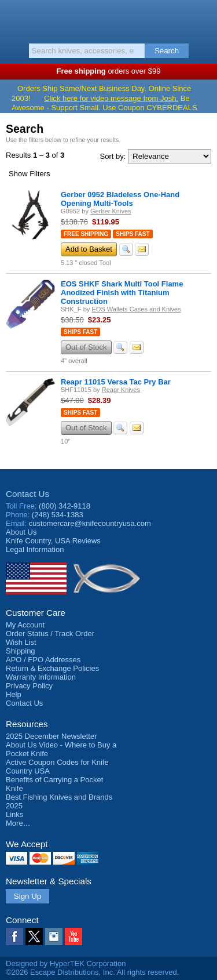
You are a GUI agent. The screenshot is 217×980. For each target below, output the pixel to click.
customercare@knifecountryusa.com (90, 523)
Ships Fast (133, 234)
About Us (21, 532)
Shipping (21, 651)
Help (14, 694)
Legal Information (35, 549)
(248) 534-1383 (58, 515)
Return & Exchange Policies (52, 668)
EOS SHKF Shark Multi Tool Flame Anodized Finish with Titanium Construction (122, 293)
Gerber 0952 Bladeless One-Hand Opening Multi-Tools (120, 199)
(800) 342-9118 (65, 506)
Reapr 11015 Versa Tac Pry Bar (116, 382)
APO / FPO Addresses (43, 660)
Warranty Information (41, 677)
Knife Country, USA (108, 20)
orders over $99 (109, 71)
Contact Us (27, 494)
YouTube (73, 937)
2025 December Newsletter (52, 736)
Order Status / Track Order (50, 634)
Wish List (21, 642)
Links (14, 814)
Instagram (54, 937)
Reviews (53, 541)
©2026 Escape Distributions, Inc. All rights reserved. (92, 972)
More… (18, 823)
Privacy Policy (29, 686)
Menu (14, 19)
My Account (25, 625)
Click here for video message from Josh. (111, 98)
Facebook (14, 937)
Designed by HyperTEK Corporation (66, 963)
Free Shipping (86, 234)
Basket (203, 19)
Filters (30, 174)
